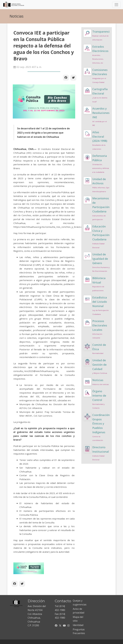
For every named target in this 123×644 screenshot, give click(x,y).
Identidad (78, 625)
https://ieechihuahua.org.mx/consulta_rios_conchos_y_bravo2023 (50, 227)
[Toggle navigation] (116, 5)
